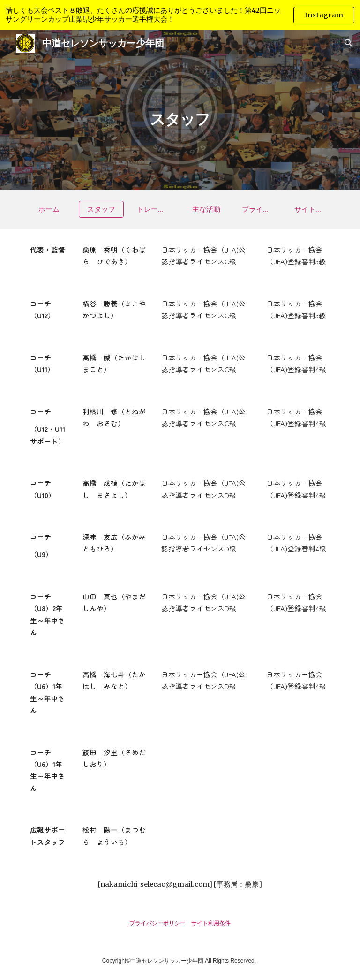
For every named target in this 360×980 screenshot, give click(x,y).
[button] (349, 43)
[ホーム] (49, 209)
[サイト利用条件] (311, 209)
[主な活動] (206, 209)
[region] (180, 15)
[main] (180, 110)
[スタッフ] (101, 209)
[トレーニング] (154, 209)
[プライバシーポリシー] (259, 209)
